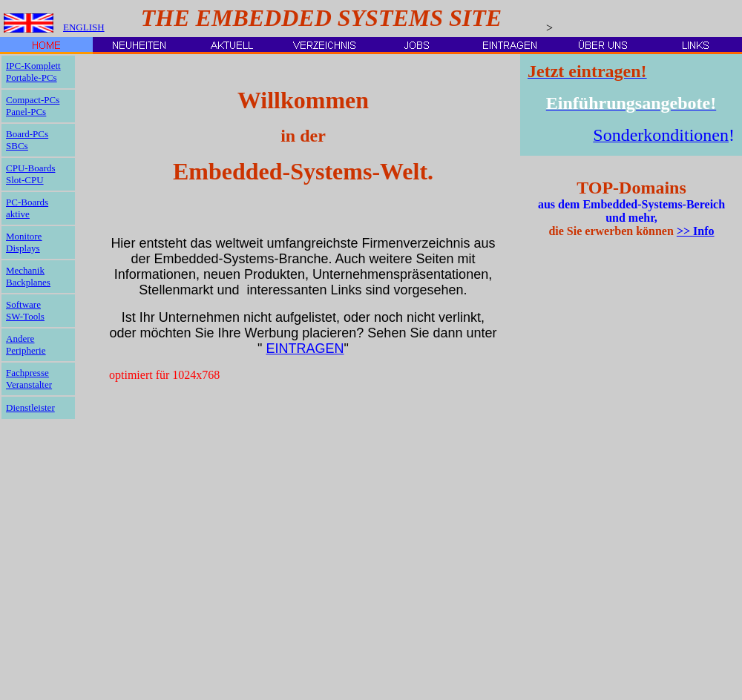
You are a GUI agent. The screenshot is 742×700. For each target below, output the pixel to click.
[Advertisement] (571, 475)
